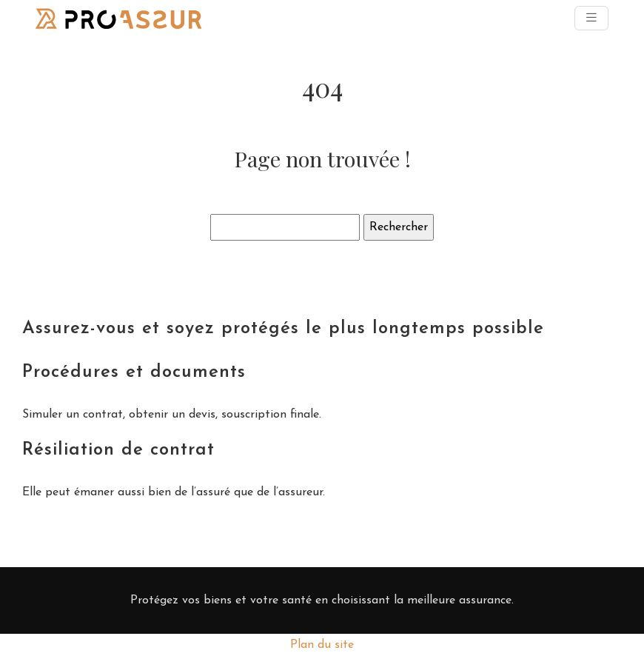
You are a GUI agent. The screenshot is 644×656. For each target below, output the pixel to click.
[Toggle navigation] (591, 18)
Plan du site (322, 645)
